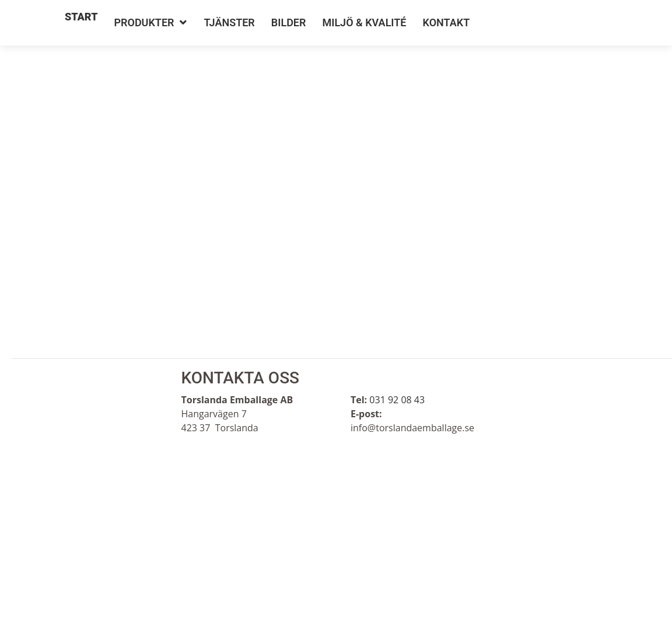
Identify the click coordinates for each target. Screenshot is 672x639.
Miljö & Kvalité (364, 22)
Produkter (144, 22)
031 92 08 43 (397, 400)
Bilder (289, 22)
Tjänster (230, 22)
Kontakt (447, 22)
